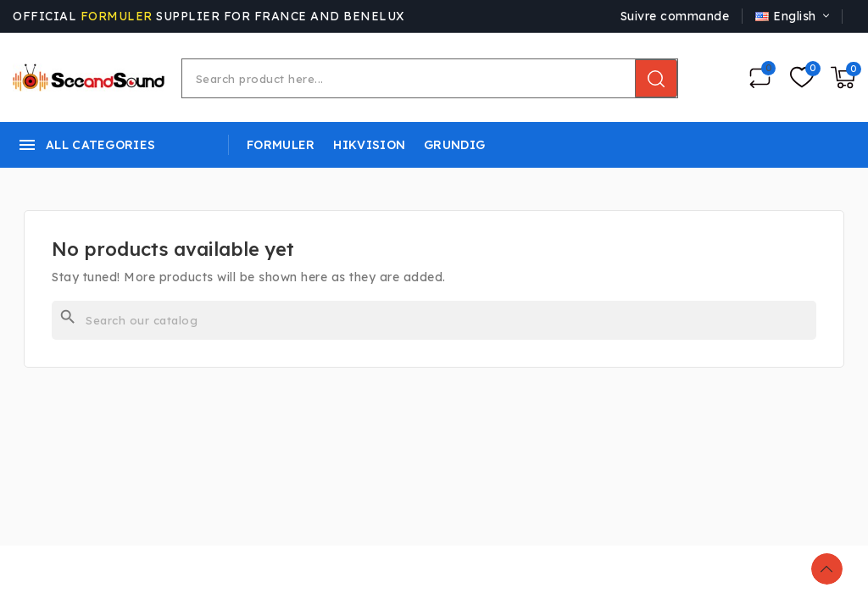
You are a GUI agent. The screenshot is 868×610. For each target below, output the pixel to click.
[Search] (434, 320)
